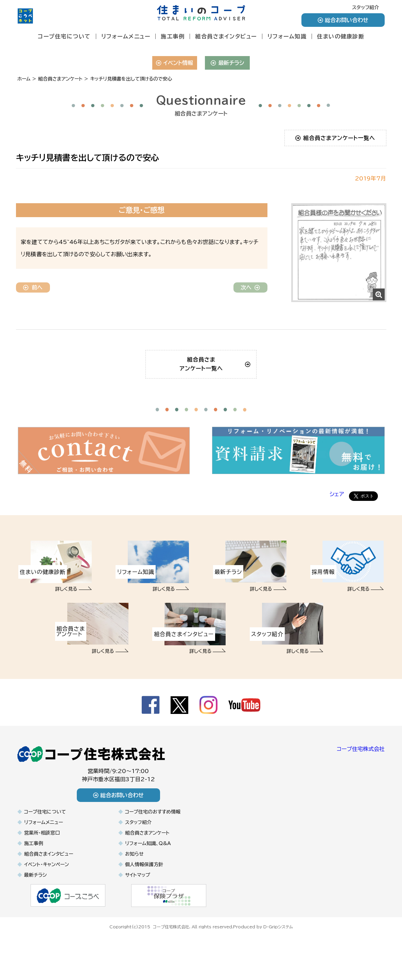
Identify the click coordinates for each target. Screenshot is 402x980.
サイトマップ (138, 915)
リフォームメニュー (126, 36)
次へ (250, 287)
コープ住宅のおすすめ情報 (153, 852)
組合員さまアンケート (147, 873)
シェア (337, 534)
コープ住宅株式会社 (361, 789)
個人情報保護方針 (144, 904)
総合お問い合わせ (343, 20)
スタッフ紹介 (365, 7)
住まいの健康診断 (341, 36)
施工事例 (173, 36)
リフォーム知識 (287, 36)
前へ (33, 287)
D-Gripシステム (278, 966)
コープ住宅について (64, 36)
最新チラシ (228, 63)
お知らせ (134, 894)
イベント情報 (174, 63)
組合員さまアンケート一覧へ (335, 138)
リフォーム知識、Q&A (148, 883)
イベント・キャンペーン (47, 904)
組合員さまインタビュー (226, 36)
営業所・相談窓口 (42, 873)
